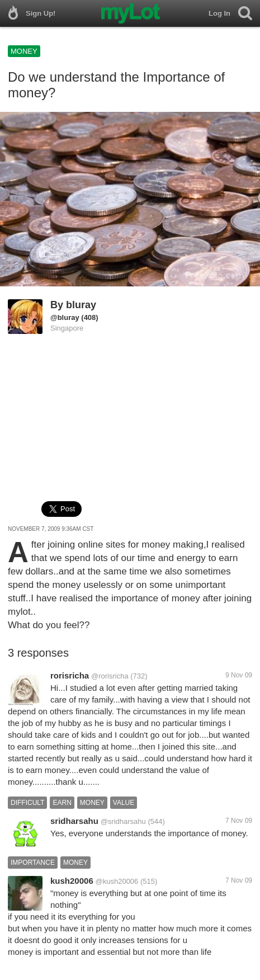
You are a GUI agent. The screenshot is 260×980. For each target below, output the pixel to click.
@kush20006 (117, 881)
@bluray (65, 317)
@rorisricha (110, 676)
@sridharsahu (123, 821)
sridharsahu (74, 821)
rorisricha (70, 675)
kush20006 (72, 881)
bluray (81, 305)
